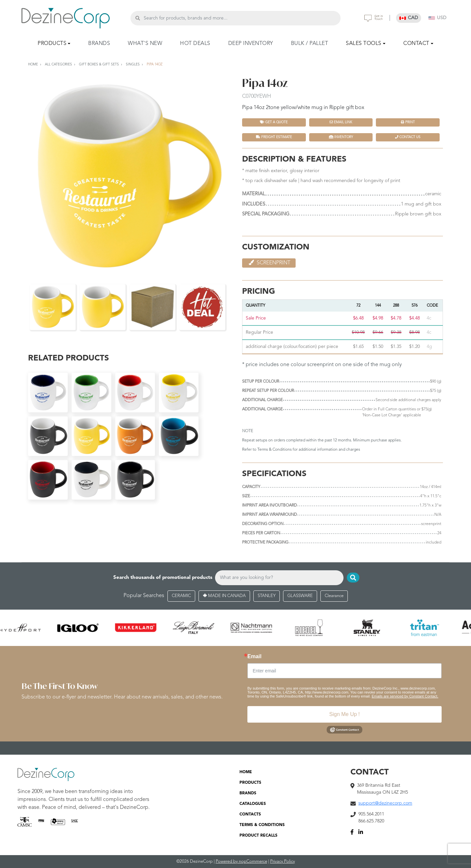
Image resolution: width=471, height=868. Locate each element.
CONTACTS (250, 814)
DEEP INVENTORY (251, 44)
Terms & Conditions (274, 450)
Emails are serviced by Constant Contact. (405, 696)
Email (254, 657)
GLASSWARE (300, 596)
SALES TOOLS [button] (364, 44)
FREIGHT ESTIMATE (274, 137)
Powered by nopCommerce (241, 862)
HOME (246, 772)
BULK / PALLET (310, 44)
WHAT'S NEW (145, 44)
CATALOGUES (253, 804)
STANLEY (267, 596)
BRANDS (99, 44)
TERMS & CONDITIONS (262, 825)
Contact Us (408, 137)
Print (408, 122)
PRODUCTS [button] (52, 44)
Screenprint (269, 263)
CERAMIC (181, 596)
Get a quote (274, 122)
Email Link (341, 122)
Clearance (334, 596)
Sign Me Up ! (344, 714)
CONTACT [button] (416, 44)
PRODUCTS (250, 783)
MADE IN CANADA (224, 596)
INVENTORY (341, 137)
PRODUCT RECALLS (258, 836)
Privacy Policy (283, 862)
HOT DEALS (195, 44)
